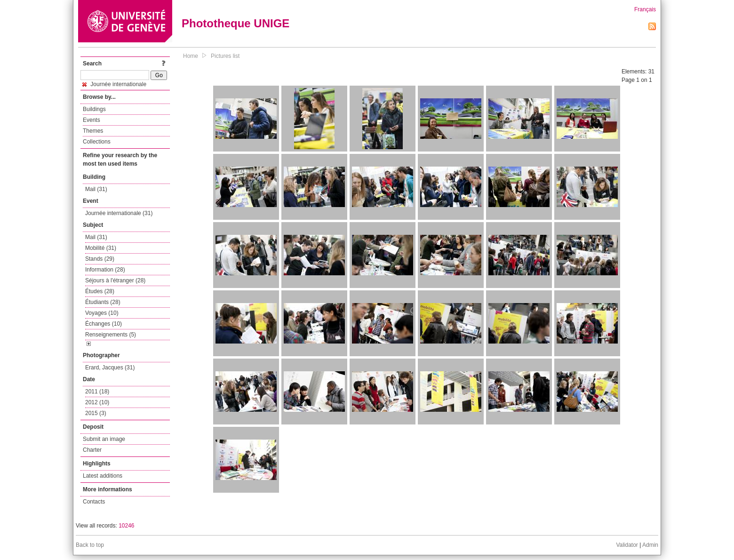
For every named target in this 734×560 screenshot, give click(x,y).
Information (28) (105, 270)
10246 (126, 526)
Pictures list (225, 56)
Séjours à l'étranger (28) (115, 280)
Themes (93, 131)
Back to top (90, 545)
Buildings (94, 109)
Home (191, 56)
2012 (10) (97, 402)
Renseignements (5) (111, 335)
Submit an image (104, 439)
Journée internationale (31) (119, 213)
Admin (650, 545)
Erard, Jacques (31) (110, 368)
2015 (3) (96, 413)
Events (92, 120)
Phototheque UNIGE (235, 23)
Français (645, 9)
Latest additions (103, 476)
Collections (97, 142)
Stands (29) (100, 259)
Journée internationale (114, 84)
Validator (627, 545)
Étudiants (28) (103, 302)
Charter (92, 450)
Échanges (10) (104, 324)
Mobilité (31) (101, 248)
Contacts (94, 502)
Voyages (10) (102, 313)
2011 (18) (97, 392)
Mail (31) (96, 189)
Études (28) (100, 291)
